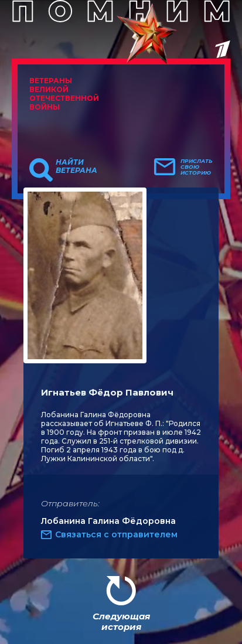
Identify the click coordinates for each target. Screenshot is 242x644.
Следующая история (121, 621)
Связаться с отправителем (116, 534)
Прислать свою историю (197, 167)
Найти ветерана (76, 166)
